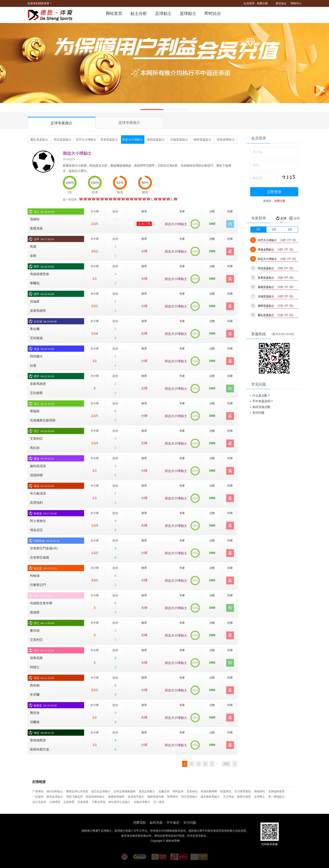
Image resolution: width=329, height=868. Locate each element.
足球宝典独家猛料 (125, 791)
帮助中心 (296, 3)
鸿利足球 (178, 791)
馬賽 (33, 247)
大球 (144, 279)
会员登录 (249, 3)
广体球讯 (38, 791)
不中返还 (173, 823)
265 (226, 764)
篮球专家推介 (129, 123)
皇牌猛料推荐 (276, 791)
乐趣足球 (164, 791)
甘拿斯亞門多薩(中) (44, 548)
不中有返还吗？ (263, 401)
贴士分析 (139, 13)
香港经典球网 (209, 791)
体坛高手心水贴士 (119, 802)
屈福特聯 (36, 475)
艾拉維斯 (36, 393)
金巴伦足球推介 (101, 791)
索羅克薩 (36, 228)
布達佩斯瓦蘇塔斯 (43, 420)
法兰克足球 (39, 802)
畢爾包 (35, 283)
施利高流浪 (38, 466)
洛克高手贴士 (136, 797)
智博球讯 (172, 797)
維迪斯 (35, 612)
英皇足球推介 (147, 791)
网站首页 (114, 13)
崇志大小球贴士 (133, 140)
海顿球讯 (260, 791)
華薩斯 (35, 411)
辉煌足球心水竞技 (77, 791)
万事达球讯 (98, 802)
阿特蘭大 (36, 356)
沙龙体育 (83, 802)
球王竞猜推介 (189, 797)
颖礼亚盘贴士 (39, 140)
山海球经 (55, 802)
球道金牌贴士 (226, 140)
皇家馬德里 (38, 311)
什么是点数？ (261, 395)
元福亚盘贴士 (179, 140)
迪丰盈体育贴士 (210, 797)
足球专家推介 (61, 123)
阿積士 (35, 667)
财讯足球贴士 (55, 797)
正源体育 (69, 802)
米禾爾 (35, 695)
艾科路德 (36, 338)
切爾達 (35, 722)
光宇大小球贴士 (86, 140)
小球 (144, 251)
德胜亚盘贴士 (202, 140)
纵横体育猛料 (116, 797)
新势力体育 (244, 797)
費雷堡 (35, 713)
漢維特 (35, 219)
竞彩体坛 (192, 791)
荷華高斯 (36, 658)
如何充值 (156, 823)
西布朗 (35, 686)
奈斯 (33, 256)
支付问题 (258, 413)
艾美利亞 (36, 439)
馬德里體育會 (40, 274)
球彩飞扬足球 (74, 797)
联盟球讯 (226, 791)
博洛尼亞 (36, 530)
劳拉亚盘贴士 (63, 140)
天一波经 (159, 802)
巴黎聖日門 (38, 585)
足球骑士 (260, 797)
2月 (274, 229)
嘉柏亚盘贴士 (156, 140)
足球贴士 (163, 13)
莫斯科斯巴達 (40, 750)
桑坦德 (35, 631)
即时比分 (213, 13)
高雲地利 (36, 503)
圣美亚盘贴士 (109, 140)
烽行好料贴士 (55, 791)
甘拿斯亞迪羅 (40, 558)
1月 (290, 229)
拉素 (33, 366)
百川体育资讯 (243, 791)
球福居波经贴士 (95, 797)
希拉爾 (35, 329)
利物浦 (35, 576)
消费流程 (139, 823)
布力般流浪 (38, 494)
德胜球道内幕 (156, 797)
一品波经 (38, 797)
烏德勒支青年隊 (41, 603)
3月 (259, 229)
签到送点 (281, 3)
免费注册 (262, 3)
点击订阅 (144, 224)
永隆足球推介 (142, 802)
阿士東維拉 (38, 521)
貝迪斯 (35, 302)
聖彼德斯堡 (38, 740)
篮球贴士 (188, 13)
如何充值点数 (261, 407)
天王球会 (228, 797)
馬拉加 (35, 448)
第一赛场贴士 (276, 797)
